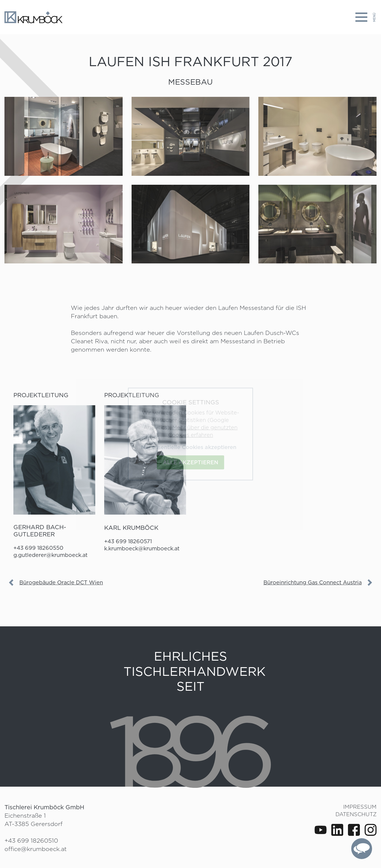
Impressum (360, 807)
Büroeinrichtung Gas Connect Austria (313, 582)
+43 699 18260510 (31, 841)
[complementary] (362, 849)
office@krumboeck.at (36, 849)
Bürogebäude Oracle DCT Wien (61, 582)
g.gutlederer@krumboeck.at (50, 555)
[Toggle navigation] (366, 17)
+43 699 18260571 (128, 541)
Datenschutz (356, 814)
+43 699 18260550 (38, 548)
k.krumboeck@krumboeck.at (142, 548)
